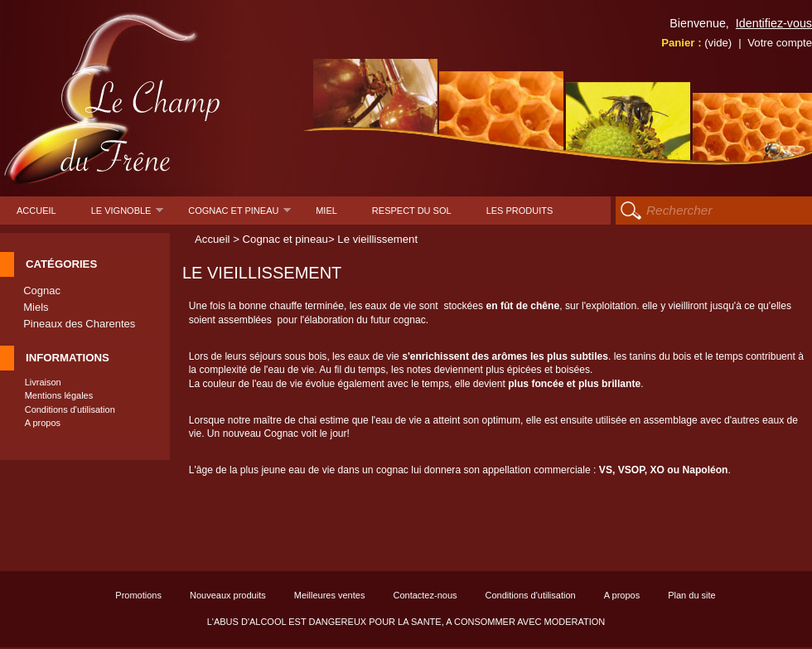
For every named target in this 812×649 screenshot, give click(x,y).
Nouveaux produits (228, 595)
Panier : (696, 43)
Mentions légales (59, 395)
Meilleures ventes (330, 595)
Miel (326, 211)
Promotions (138, 595)
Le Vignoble (128, 215)
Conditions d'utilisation (70, 409)
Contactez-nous (425, 595)
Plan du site (691, 595)
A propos (43, 423)
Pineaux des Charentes (79, 324)
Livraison (43, 382)
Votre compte (780, 43)
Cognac (42, 291)
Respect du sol (412, 211)
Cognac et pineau (239, 215)
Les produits (520, 211)
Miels (36, 307)
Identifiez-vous (774, 23)
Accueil (36, 211)
